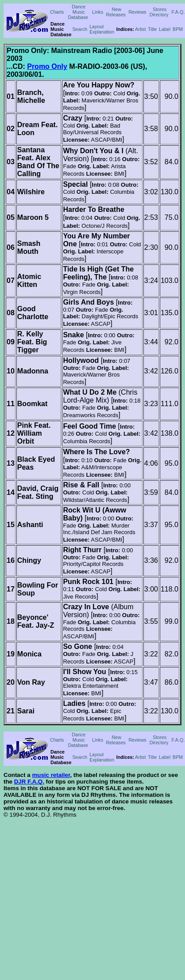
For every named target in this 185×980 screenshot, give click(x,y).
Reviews (137, 12)
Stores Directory (159, 12)
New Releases (116, 12)
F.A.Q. (178, 12)
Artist (140, 29)
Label (165, 29)
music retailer (51, 775)
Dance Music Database (78, 12)
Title (152, 29)
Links (98, 12)
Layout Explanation (102, 29)
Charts (57, 12)
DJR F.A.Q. (29, 782)
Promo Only (47, 66)
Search (80, 29)
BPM (178, 29)
